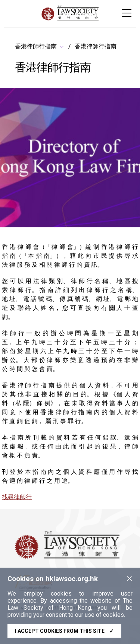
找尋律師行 (17, 497)
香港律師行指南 (36, 46)
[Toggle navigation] (127, 13)
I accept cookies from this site (64, 631)
